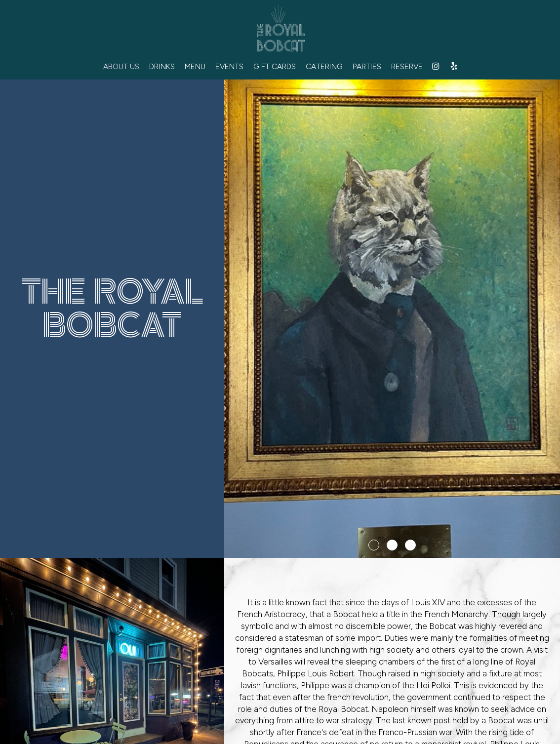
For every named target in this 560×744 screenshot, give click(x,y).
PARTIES (367, 66)
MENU (195, 66)
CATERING (324, 66)
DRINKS (162, 66)
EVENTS (229, 66)
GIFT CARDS (275, 66)
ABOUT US (121, 66)
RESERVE (407, 66)
